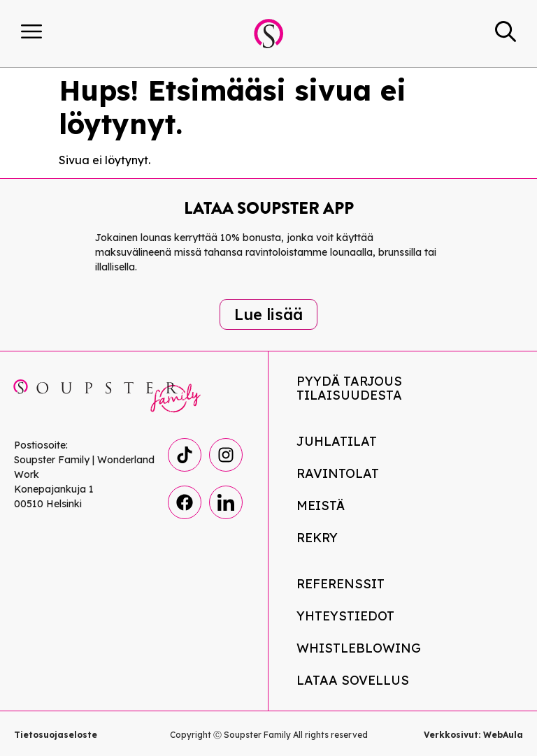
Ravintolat (338, 473)
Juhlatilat (337, 441)
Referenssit (341, 584)
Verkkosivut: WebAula (473, 735)
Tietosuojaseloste (56, 735)
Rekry (317, 538)
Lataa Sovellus (353, 680)
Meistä (321, 506)
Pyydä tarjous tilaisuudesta (349, 388)
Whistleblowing (359, 648)
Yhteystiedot (345, 616)
